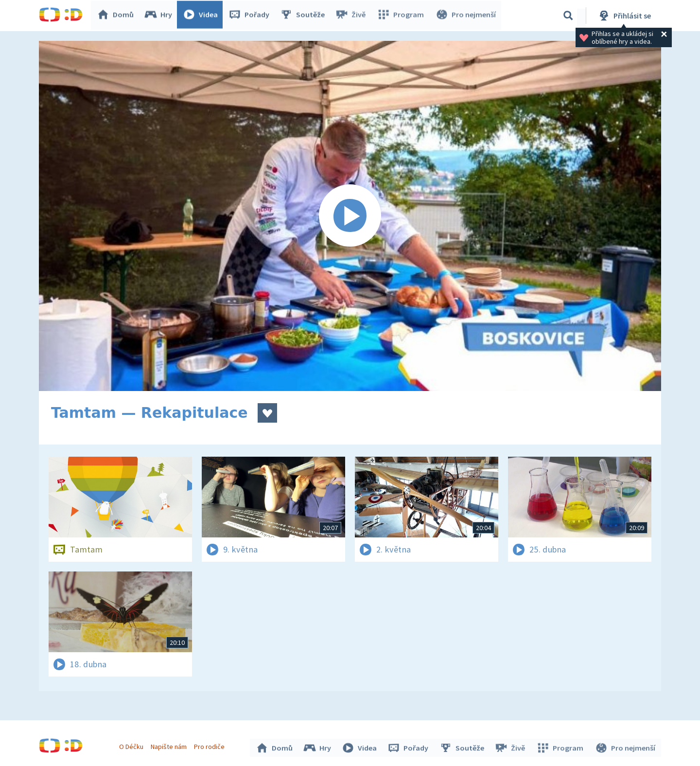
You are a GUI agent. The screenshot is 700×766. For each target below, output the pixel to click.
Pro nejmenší (466, 16)
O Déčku (132, 746)
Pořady (251, 16)
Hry (160, 16)
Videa (202, 16)
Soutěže (304, 16)
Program (402, 16)
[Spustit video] (350, 216)
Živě (352, 16)
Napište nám (170, 746)
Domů (117, 16)
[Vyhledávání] (568, 16)
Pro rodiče (211, 746)
